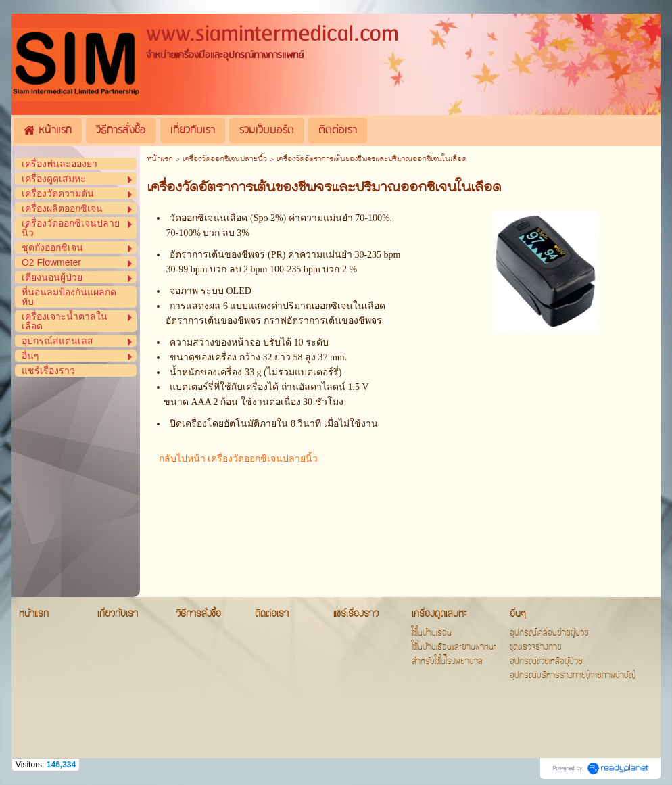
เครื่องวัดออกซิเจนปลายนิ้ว (225, 159)
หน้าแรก (160, 159)
